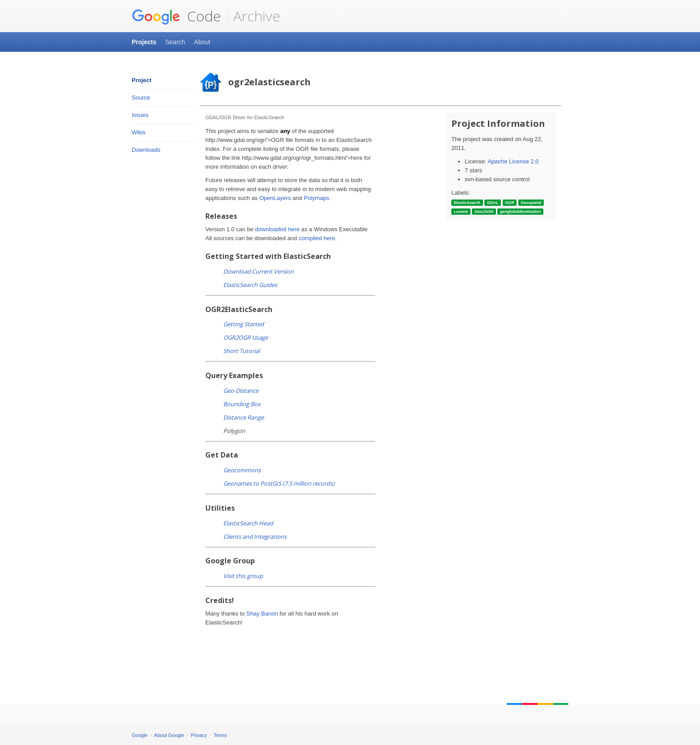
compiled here (317, 238)
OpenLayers (275, 198)
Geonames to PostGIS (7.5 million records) (279, 483)
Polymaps (316, 198)
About (202, 42)
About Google (169, 735)
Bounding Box (242, 404)
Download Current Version (258, 271)
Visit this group (243, 576)
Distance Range (244, 417)
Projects (144, 42)
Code (176, 16)
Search (175, 42)
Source (141, 98)
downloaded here (277, 229)
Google (140, 735)
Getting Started (244, 324)
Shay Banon (262, 614)
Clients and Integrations (255, 537)
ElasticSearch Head (248, 523)
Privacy (199, 735)
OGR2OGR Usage (246, 337)
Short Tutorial (242, 351)
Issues (140, 115)
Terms (221, 735)
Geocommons (242, 470)
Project (142, 80)
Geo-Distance (241, 391)
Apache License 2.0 (513, 161)
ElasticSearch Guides (250, 285)
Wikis (139, 132)
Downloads (146, 150)
